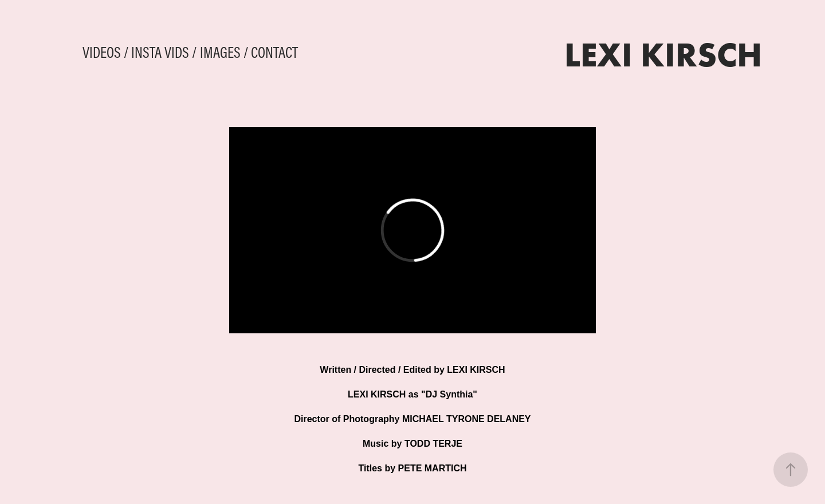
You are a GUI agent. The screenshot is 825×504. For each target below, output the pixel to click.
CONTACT (274, 52)
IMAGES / (224, 52)
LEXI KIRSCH (663, 54)
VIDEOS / (106, 52)
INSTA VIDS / (164, 52)
